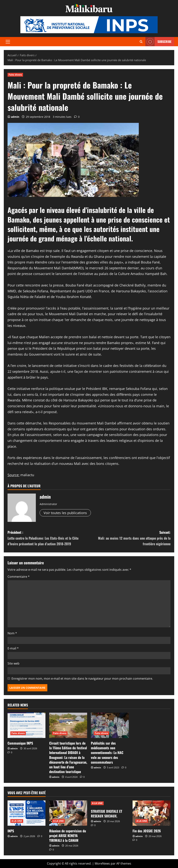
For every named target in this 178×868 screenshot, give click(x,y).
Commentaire (19, 577)
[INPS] (26, 813)
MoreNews (102, 863)
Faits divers (15, 75)
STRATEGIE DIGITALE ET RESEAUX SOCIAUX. (107, 814)
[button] (8, 42)
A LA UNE (17, 821)
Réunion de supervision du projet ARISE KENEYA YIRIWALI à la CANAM (68, 836)
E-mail (13, 648)
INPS (11, 831)
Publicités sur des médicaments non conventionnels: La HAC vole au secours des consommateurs (107, 753)
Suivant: (130, 538)
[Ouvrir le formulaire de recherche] (141, 42)
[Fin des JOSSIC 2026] (152, 813)
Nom (12, 633)
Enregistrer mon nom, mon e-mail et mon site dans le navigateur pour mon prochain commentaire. (82, 679)
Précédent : (48, 538)
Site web (13, 663)
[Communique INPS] (26, 725)
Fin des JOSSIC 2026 (147, 831)
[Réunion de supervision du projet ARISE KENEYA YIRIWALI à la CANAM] (68, 813)
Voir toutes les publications (65, 513)
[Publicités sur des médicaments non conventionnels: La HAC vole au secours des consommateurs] (110, 725)
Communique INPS (20, 743)
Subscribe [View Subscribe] (158, 42)
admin (15, 117)
